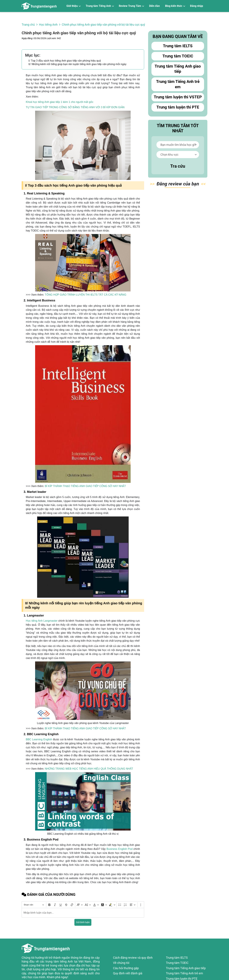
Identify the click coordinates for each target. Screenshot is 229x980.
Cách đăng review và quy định (133, 958)
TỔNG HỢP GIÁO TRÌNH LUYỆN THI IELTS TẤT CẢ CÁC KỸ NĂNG (86, 295)
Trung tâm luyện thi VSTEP (178, 97)
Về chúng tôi (121, 963)
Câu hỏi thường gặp (126, 968)
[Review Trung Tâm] (131, 6)
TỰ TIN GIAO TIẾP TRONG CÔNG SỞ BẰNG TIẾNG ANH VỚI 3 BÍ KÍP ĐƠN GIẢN (75, 107)
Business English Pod (119, 849)
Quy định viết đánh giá (128, 973)
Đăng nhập (197, 6)
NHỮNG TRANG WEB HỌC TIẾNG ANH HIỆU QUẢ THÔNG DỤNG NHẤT (89, 769)
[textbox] (83, 913)
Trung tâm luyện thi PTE (178, 107)
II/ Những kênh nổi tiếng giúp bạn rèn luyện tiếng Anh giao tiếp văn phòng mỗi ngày (77, 64)
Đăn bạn (178, 185)
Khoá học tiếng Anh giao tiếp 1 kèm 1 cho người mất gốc (60, 102)
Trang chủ (28, 25)
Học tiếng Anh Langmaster (42, 621)
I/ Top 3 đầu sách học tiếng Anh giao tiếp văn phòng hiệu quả (65, 61)
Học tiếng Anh (48, 25)
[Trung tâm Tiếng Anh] (100, 6)
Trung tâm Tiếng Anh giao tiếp (178, 69)
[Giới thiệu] (73, 6)
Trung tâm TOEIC (178, 56)
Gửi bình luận (83, 922)
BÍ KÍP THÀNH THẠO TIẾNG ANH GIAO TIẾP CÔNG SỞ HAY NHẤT (85, 486)
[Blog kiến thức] (175, 6)
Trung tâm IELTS (178, 46)
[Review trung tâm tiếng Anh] (39, 6)
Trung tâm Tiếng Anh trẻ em (178, 84)
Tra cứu (178, 166)
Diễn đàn (154, 6)
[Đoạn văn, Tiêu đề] (34, 905)
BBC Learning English (39, 739)
